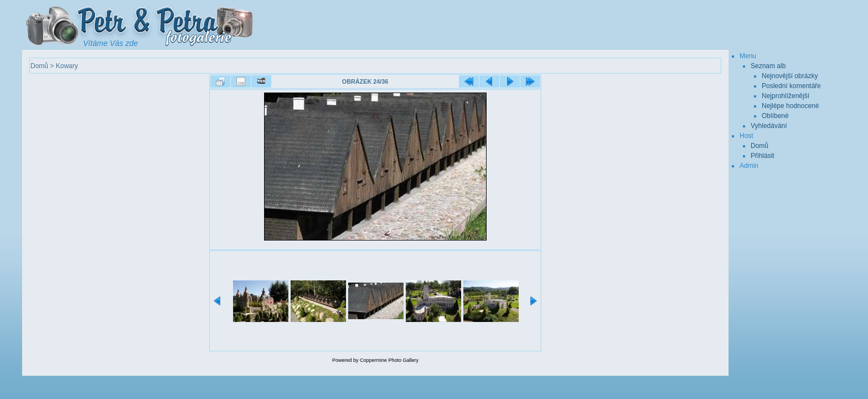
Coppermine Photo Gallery (389, 360)
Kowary (67, 66)
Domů (39, 66)
